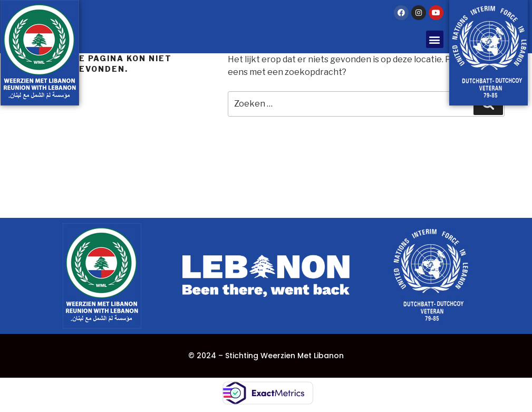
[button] (435, 39)
